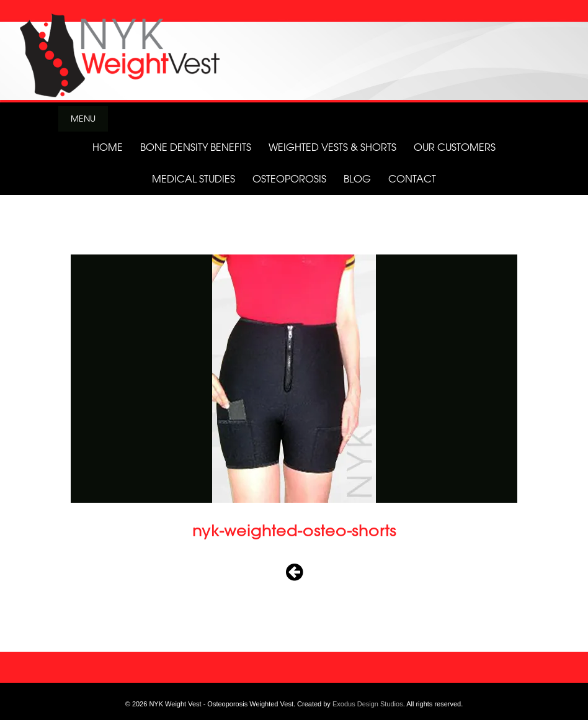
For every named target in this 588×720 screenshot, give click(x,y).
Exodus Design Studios (368, 704)
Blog (357, 179)
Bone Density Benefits (196, 147)
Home (108, 147)
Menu (83, 118)
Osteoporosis (289, 179)
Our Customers (455, 147)
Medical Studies (194, 179)
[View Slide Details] (294, 51)
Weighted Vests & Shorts (332, 147)
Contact (412, 179)
